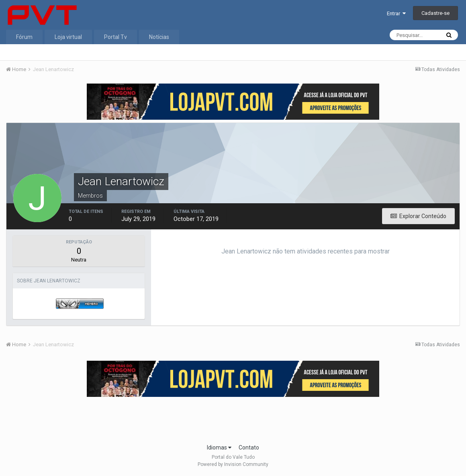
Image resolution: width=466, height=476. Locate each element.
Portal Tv (115, 37)
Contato (249, 447)
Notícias (159, 37)
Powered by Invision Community (233, 464)
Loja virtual (68, 37)
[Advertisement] (233, 418)
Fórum (24, 37)
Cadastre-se (435, 13)
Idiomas (219, 447)
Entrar (396, 13)
